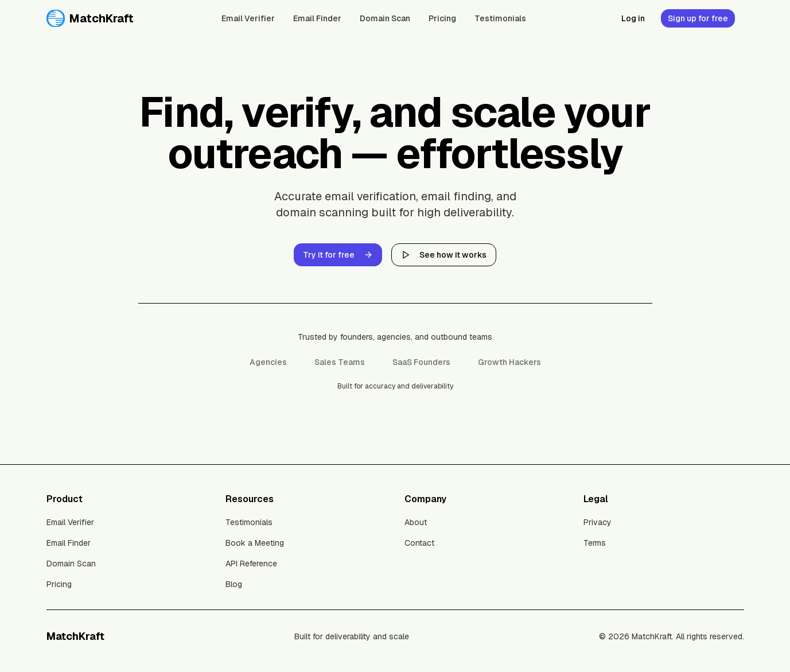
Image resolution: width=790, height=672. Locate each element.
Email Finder (317, 18)
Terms (595, 543)
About (416, 522)
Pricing (442, 18)
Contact (419, 543)
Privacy (598, 522)
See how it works (444, 255)
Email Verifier (248, 18)
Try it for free (338, 255)
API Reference (251, 564)
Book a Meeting (255, 543)
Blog (234, 584)
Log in (633, 18)
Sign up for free (698, 18)
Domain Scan (385, 18)
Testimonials (500, 18)
